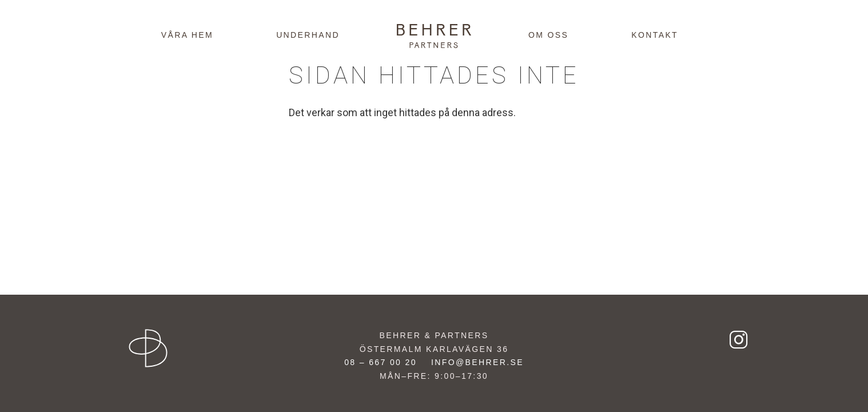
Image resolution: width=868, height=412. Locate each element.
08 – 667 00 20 (381, 362)
